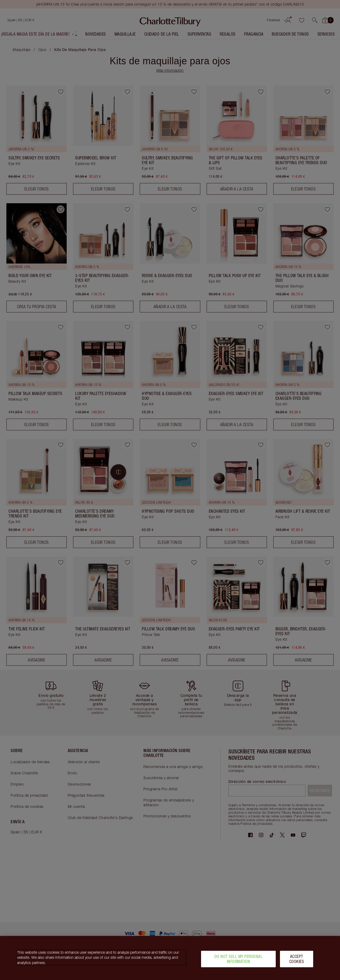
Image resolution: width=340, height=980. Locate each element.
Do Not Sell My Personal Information (239, 959)
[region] (170, 958)
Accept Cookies (297, 959)
